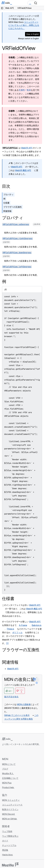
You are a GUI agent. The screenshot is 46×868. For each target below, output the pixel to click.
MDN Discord (9, 814)
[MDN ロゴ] (7, 739)
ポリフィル (17, 632)
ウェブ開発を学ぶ (10, 836)
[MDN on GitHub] (4, 751)
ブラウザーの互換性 (13, 207)
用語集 (5, 850)
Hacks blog (8, 855)
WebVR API (27, 148)
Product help (8, 787)
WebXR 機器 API (23, 170)
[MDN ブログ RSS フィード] (22, 751)
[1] (7, 643)
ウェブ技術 (7, 831)
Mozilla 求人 (8, 773)
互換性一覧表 (25, 90)
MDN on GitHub (10, 819)
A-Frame (23, 625)
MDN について (9, 764)
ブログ (5, 769)
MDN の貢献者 (24, 704)
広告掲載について (10, 778)
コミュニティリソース (12, 805)
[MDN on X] (13, 751)
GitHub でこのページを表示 (17, 715)
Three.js (10, 629)
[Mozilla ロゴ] (10, 865)
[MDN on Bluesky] (8, 751)
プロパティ (8, 195)
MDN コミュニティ (11, 800)
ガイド (5, 841)
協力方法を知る (11, 697)
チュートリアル (9, 845)
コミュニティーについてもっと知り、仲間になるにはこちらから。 (24, 25)
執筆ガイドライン (10, 809)
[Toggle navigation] (41, 3)
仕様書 (6, 203)
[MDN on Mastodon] (17, 751)
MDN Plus (7, 783)
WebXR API (35, 622)
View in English (33, 34)
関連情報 (7, 211)
